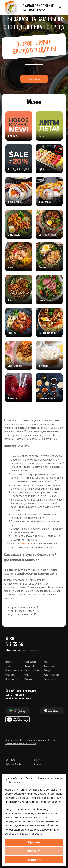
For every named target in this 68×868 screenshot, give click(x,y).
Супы (27, 675)
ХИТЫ (8, 666)
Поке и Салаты (50, 666)
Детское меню (50, 679)
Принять (34, 842)
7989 (10, 638)
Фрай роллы (30, 662)
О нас (37, 759)
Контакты (39, 764)
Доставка (10, 759)
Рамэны (28, 679)
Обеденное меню (51, 675)
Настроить (34, 860)
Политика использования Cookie (38, 740)
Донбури (48, 670)
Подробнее (34, 79)
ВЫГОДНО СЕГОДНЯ (14, 670)
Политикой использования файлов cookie (33, 802)
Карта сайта (12, 740)
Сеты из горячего (32, 670)
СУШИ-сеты (10, 675)
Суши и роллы (12, 679)
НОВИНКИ (9, 662)
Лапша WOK (29, 666)
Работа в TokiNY (13, 764)
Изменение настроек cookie (21, 743)
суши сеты (26, 543)
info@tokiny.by (13, 650)
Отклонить (34, 851)
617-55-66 (14, 644)
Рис (45, 662)
